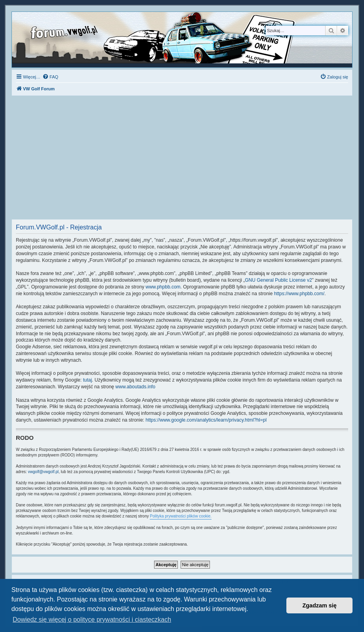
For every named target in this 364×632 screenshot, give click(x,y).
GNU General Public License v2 (278, 280)
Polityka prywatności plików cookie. (181, 516)
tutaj (87, 380)
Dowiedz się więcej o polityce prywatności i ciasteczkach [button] (92, 620)
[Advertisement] (182, 160)
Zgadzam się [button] (320, 605)
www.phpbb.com (163, 287)
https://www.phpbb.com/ (299, 294)
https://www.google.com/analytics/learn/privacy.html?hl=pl (206, 420)
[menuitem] (50, 77)
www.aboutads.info (135, 387)
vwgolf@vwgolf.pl (43, 472)
